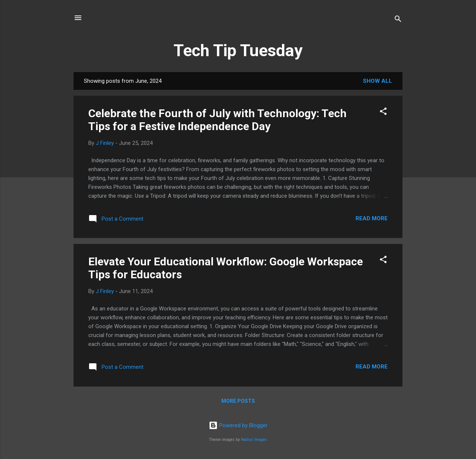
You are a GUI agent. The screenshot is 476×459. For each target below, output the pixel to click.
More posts (238, 401)
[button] (383, 113)
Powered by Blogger (238, 425)
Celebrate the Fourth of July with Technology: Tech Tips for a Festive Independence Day (217, 120)
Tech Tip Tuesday (238, 50)
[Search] (398, 20)
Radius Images (254, 440)
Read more (372, 218)
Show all (378, 81)
